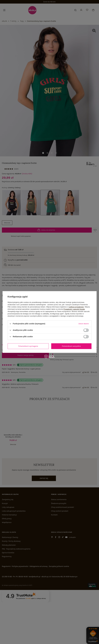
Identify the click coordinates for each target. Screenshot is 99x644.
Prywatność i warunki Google (74, 309)
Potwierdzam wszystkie (71, 346)
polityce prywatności (76, 307)
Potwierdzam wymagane (28, 346)
